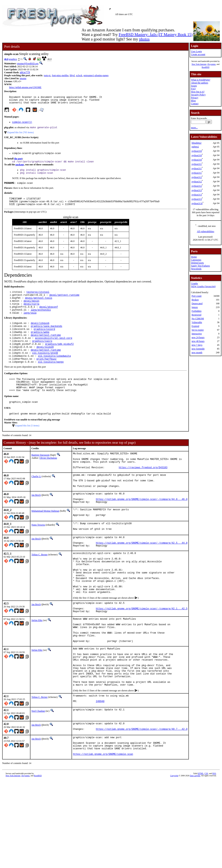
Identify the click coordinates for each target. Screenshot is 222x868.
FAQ (193, 89)
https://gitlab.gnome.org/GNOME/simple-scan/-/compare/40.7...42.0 (142, 790)
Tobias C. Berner (39, 588)
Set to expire (198, 330)
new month (197, 353)
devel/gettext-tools (39, 306)
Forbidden (196, 311)
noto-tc (47, 76)
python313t (197, 203)
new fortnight (198, 349)
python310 (197, 151)
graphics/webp (40, 344)
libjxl (72, 76)
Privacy (195, 98)
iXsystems (211, 64)
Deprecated (197, 303)
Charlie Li (36, 500)
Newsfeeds (196, 269)
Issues (194, 86)
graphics (13, 59)
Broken (195, 300)
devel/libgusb (40, 334)
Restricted (196, 315)
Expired (195, 326)
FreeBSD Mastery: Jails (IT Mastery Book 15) (156, 35)
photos (144, 39)
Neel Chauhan (38, 770)
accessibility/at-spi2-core (54, 351)
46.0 (6, 59)
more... (194, 128)
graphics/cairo (42, 354)
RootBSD (206, 67)
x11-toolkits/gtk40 (45, 368)
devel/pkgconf (49, 316)
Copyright (174, 840)
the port (18, 162)
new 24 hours (198, 337)
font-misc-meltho (60, 76)
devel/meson (32, 310)
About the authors (200, 83)
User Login (196, 51)
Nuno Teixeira (38, 555)
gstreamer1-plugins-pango (96, 76)
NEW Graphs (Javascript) (203, 286)
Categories (196, 260)
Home (194, 257)
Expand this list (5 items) (27, 446)
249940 (100, 761)
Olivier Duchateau (48, 478)
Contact (195, 104)
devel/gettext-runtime (64, 303)
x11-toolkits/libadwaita (54, 371)
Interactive (197, 334)
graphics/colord (44, 341)
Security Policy (198, 95)
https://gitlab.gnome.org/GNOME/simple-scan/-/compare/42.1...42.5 (142, 653)
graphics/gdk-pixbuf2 (59, 357)
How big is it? (198, 92)
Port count (197, 296)
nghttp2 (195, 147)
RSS (214, 838)
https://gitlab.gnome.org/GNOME (25, 88)
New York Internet (199, 64)
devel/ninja (32, 313)
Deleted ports (197, 263)
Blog (193, 101)
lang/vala (30, 323)
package (20, 169)
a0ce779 (25, 73)
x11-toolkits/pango (51, 378)
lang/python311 (41, 320)
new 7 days (197, 345)
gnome (23, 79)
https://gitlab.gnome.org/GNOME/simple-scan (103, 818)
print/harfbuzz (46, 374)
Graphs (194, 283)
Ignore (195, 307)
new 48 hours (198, 341)
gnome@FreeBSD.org (28, 64)
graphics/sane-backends (47, 337)
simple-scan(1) (22, 125)
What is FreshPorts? (201, 80)
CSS (206, 838)
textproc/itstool (38, 299)
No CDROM (198, 319)
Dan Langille (195, 840)
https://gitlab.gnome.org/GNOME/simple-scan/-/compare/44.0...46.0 (142, 527)
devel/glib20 (45, 361)
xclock (79, 76)
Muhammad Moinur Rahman (45, 540)
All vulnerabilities (206, 231)
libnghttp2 (196, 143)
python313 (197, 190)
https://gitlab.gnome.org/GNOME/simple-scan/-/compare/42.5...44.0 (142, 576)
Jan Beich (36, 522)
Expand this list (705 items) (21, 135)
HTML (201, 838)
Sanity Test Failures (200, 266)
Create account (198, 54)
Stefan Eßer (37, 665)
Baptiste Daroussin (40, 475)
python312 (197, 177)
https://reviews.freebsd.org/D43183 (143, 491)
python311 (197, 164)
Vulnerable (197, 322)
